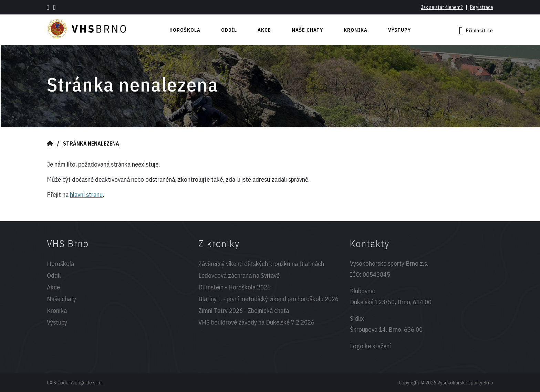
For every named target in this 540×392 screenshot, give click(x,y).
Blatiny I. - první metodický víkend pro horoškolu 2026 (268, 299)
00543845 (376, 274)
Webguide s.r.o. (87, 383)
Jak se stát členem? (442, 7)
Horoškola (185, 30)
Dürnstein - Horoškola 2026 (235, 287)
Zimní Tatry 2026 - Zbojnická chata (244, 310)
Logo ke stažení (370, 346)
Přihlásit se (476, 31)
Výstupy (399, 30)
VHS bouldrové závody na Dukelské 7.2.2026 (256, 322)
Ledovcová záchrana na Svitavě (239, 275)
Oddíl (229, 30)
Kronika (356, 30)
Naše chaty (307, 30)
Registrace (482, 7)
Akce (264, 30)
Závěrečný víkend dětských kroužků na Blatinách (261, 264)
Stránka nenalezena (91, 144)
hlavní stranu (86, 194)
